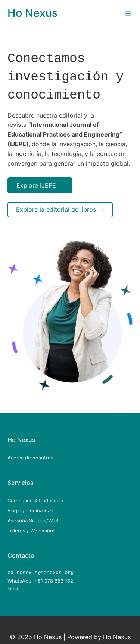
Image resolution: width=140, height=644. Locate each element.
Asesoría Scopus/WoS (33, 516)
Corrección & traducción (35, 496)
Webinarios (43, 526)
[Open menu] (128, 13)
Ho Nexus (33, 13)
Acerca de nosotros (30, 453)
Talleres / (19, 526)
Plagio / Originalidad (30, 506)
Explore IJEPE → (40, 181)
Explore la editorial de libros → (60, 205)
